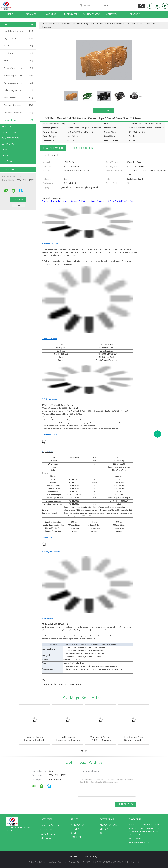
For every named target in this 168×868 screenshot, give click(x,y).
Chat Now (135, 14)
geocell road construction (55, 684)
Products (31, 14)
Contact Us (112, 14)
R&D (102, 833)
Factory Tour (71, 14)
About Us (51, 14)
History (75, 829)
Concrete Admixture (18, 113)
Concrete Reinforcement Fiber (18, 105)
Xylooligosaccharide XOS (18, 83)
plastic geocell (75, 684)
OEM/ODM (105, 829)
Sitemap (74, 857)
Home (10, 14)
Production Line (108, 825)
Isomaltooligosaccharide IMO (18, 76)
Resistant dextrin (18, 46)
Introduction (78, 825)
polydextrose (18, 53)
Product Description (82, 148)
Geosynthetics (18, 120)
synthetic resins (18, 98)
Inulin (18, 61)
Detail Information (53, 148)
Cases (5, 155)
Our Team (76, 837)
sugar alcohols (18, 39)
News (4, 150)
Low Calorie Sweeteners (18, 31)
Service (74, 833)
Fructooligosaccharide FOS (18, 68)
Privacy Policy (91, 857)
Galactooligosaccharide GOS (18, 90)
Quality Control (92, 14)
